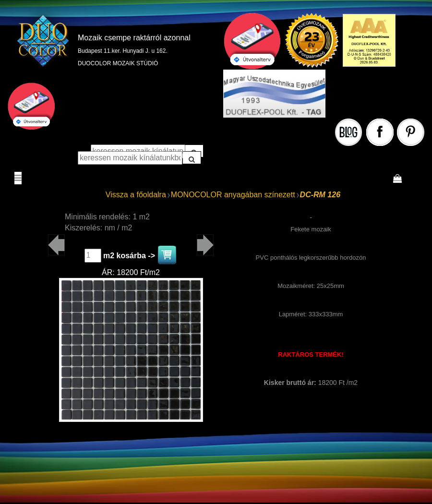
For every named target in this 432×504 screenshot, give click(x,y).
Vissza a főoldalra (136, 195)
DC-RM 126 (320, 195)
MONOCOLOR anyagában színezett (233, 195)
